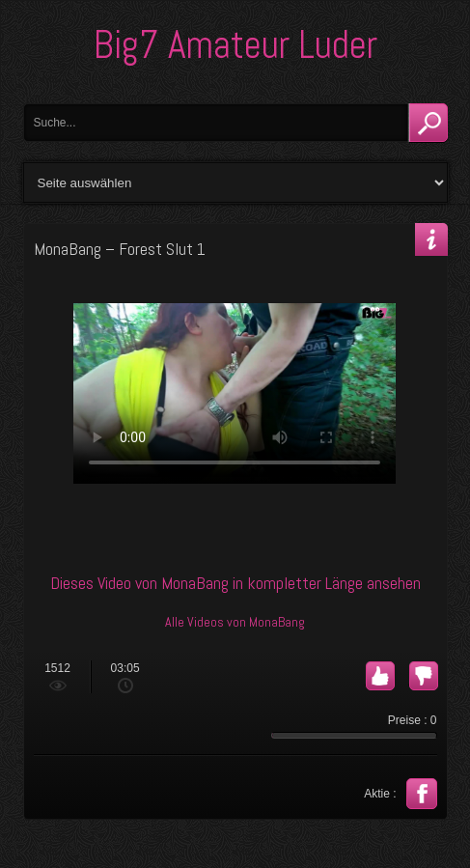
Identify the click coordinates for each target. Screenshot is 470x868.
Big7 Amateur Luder (235, 45)
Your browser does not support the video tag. (235, 393)
